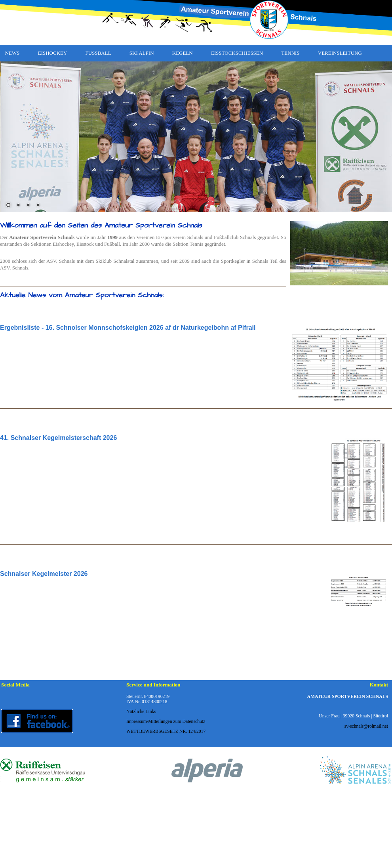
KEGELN (183, 53)
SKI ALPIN (142, 53)
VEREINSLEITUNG (340, 53)
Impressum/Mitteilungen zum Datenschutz (166, 722)
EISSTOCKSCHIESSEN (237, 53)
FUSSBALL (98, 53)
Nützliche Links (141, 712)
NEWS (12, 53)
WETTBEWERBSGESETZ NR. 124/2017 (166, 731)
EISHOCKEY (53, 53)
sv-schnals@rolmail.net (366, 726)
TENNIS (290, 53)
